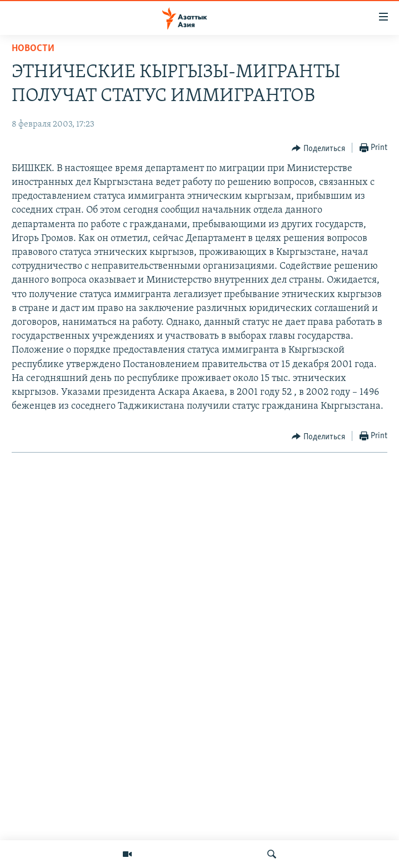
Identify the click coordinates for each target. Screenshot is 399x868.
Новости (33, 49)
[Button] (318, 148)
